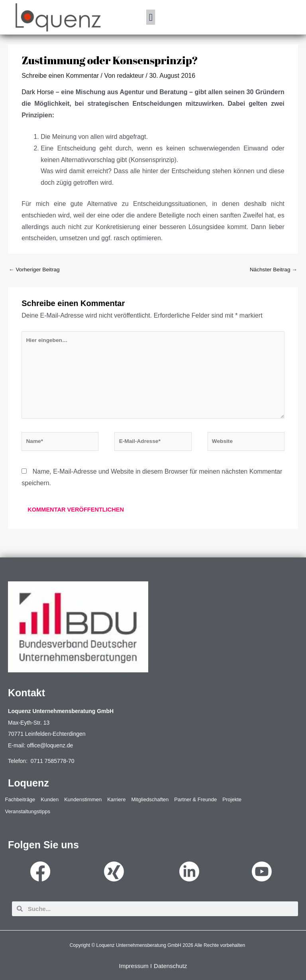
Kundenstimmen (83, 799)
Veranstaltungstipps (27, 811)
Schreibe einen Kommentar (60, 76)
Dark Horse (38, 92)
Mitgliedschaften (150, 799)
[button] (151, 17)
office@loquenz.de (50, 745)
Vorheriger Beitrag (34, 270)
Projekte (232, 799)
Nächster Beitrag (274, 270)
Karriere (116, 799)
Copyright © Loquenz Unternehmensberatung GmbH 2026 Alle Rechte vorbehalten (157, 945)
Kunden (50, 799)
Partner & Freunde (195, 799)
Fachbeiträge (20, 799)
